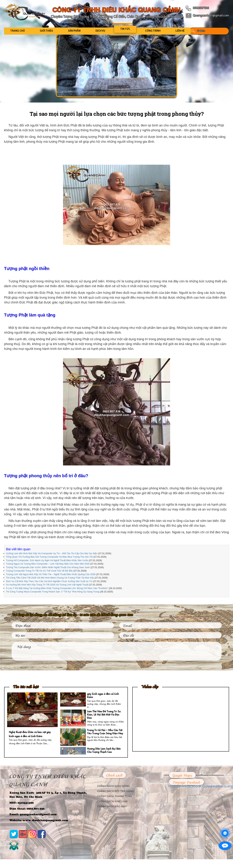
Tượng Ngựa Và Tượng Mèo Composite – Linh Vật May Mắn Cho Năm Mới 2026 (48, 564)
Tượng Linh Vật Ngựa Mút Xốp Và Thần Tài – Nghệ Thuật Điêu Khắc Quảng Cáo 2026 (51, 574)
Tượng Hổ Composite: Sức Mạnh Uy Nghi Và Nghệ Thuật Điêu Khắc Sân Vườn (47, 560)
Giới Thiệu (46, 31)
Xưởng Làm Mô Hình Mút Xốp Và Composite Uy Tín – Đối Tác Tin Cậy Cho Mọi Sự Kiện (52, 553)
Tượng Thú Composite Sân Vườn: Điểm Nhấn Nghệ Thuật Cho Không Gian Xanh (48, 567)
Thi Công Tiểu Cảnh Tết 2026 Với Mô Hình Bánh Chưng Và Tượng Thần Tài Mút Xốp (50, 578)
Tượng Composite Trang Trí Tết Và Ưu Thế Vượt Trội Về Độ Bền (39, 571)
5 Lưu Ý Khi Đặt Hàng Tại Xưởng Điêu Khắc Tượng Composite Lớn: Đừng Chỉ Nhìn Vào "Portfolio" (57, 588)
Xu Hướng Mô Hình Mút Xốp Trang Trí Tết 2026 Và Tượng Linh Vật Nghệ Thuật (47, 585)
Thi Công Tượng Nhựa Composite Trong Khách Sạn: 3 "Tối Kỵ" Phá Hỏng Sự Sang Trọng (53, 592)
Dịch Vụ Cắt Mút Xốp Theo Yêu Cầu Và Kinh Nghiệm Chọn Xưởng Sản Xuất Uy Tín (49, 581)
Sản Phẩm (74, 31)
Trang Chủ (17, 31)
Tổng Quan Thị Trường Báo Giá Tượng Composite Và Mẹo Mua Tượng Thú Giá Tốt (49, 557)
